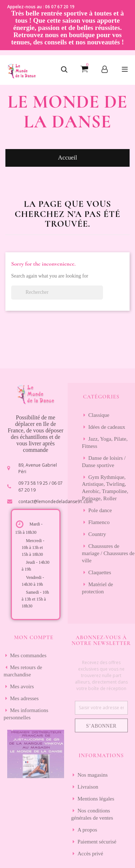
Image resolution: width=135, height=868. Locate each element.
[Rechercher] (57, 293)
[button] (64, 70)
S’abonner (101, 726)
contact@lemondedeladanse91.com (55, 501)
